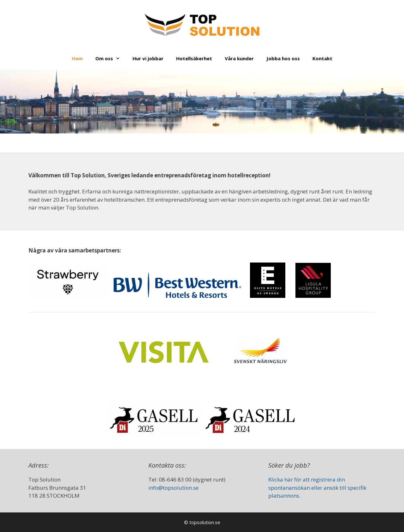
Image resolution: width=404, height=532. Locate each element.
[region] (202, 101)
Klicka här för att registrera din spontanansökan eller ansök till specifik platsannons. (317, 488)
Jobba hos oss (283, 58)
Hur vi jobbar (148, 58)
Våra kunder (239, 58)
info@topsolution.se (173, 488)
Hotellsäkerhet (194, 58)
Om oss (111, 58)
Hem (77, 58)
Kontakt (322, 58)
